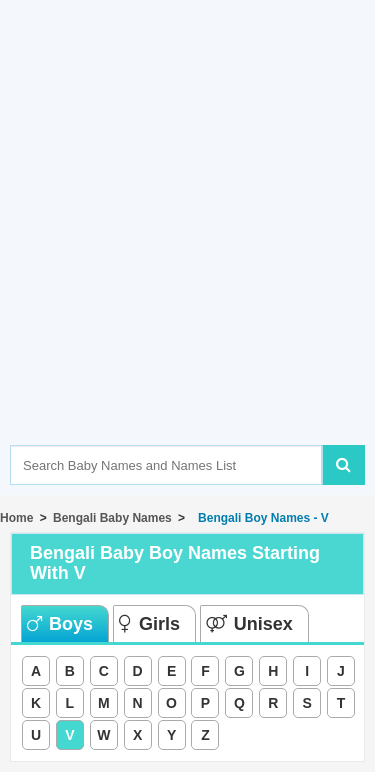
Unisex (249, 624)
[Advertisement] (187, 252)
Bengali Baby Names (112, 518)
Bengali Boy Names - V (259, 518)
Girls (149, 624)
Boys (60, 624)
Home (16, 518)
